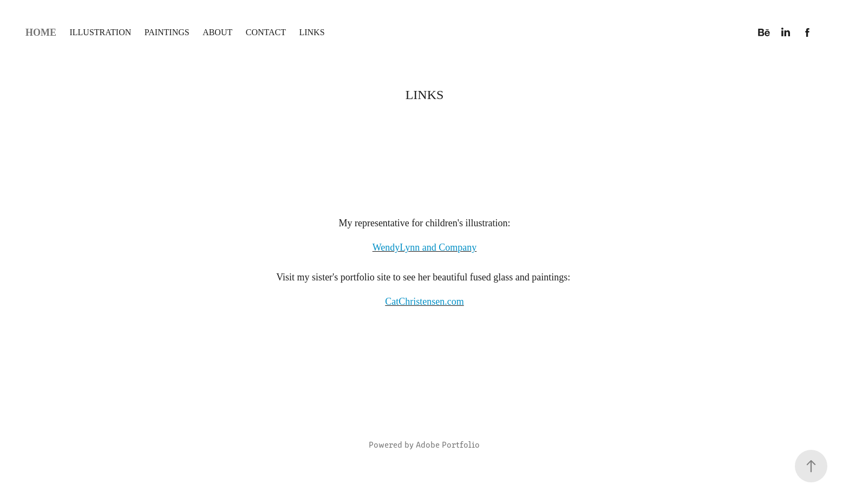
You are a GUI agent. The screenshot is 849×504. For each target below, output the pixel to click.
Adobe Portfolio (448, 444)
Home (41, 32)
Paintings (167, 32)
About (217, 32)
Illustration (100, 32)
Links (312, 32)
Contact (266, 32)
